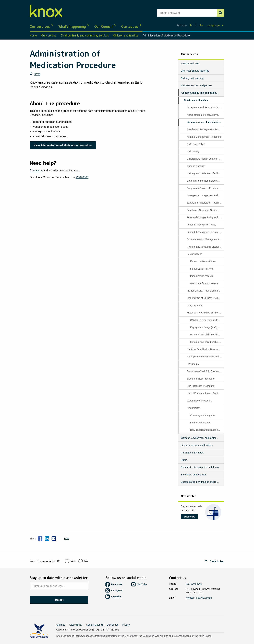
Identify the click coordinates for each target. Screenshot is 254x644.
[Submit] (221, 13)
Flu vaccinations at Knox (203, 258)
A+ (201, 24)
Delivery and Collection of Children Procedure (205, 170)
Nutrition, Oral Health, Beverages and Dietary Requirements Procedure (205, 346)
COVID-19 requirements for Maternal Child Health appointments (207, 317)
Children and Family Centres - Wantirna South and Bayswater (205, 156)
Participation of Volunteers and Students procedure (205, 354)
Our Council (105, 24)
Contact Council (94, 619)
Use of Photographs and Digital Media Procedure (205, 390)
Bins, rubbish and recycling (195, 68)
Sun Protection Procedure (200, 383)
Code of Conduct (196, 163)
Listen (37, 71)
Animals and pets (190, 60)
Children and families (126, 33)
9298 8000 (82, 174)
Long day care (194, 302)
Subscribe (189, 514)
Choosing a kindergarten (203, 412)
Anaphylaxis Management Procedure (205, 127)
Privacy (126, 619)
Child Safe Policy (196, 141)
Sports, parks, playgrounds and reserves (201, 479)
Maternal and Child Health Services (205, 310)
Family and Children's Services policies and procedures (205, 207)
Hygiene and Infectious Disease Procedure (205, 244)
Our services (41, 24)
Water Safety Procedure (199, 398)
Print (64, 536)
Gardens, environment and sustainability (201, 435)
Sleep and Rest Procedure (201, 376)
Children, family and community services (85, 33)
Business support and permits (196, 83)
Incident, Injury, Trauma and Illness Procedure (205, 288)
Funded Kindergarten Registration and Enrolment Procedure (205, 229)
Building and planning (192, 75)
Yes (70, 555)
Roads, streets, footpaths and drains (200, 464)
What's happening (74, 24)
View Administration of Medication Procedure (63, 142)
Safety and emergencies (194, 472)
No (83, 555)
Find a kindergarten (200, 420)
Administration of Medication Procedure (205, 119)
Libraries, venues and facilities (197, 442)
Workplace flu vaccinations (204, 280)
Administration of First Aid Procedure (205, 112)
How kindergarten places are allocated (207, 427)
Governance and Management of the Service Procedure (205, 236)
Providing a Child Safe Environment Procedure (205, 368)
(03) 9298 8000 (194, 578)
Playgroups (193, 361)
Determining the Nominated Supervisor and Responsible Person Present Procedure (205, 178)
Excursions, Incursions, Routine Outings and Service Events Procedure (205, 200)
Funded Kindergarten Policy (201, 222)
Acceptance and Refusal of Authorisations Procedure (205, 105)
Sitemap (61, 619)
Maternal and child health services (207, 339)
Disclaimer (112, 619)
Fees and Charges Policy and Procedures (205, 214)
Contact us (131, 24)
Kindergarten (193, 405)
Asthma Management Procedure (204, 134)
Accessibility (76, 619)
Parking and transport (192, 450)
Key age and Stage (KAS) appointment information (207, 324)
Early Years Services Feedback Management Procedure (205, 185)
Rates (184, 457)
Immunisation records (201, 273)
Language (214, 24)
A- (192, 24)
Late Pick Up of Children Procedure (205, 295)
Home (33, 33)
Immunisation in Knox (201, 266)
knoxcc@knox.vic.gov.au (199, 592)
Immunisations (194, 251)
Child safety (193, 148)
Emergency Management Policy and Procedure (205, 192)
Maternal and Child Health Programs (207, 332)
